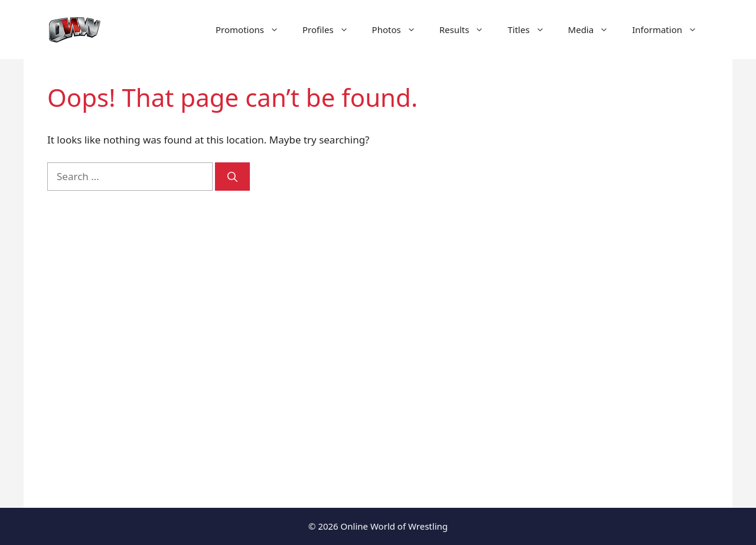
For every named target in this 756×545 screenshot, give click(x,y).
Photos (400, 30)
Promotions (253, 30)
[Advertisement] (610, 283)
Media (594, 30)
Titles (532, 30)
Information (670, 30)
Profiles (331, 30)
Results (468, 30)
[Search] (232, 177)
